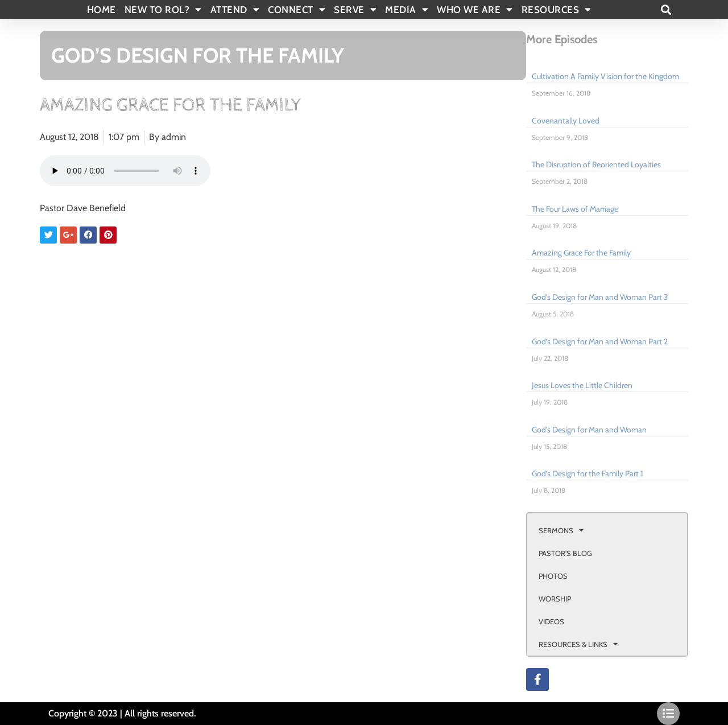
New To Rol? (163, 10)
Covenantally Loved (566, 121)
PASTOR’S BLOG (565, 553)
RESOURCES (557, 10)
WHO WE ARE (475, 10)
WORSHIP (555, 599)
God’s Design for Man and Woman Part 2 (600, 341)
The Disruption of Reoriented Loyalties (596, 164)
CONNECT (297, 10)
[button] (666, 9)
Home (102, 10)
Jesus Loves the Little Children (582, 385)
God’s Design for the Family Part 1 (588, 473)
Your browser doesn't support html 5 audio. (125, 171)
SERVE (355, 10)
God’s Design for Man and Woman (589, 430)
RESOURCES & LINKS (578, 644)
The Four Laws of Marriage (575, 209)
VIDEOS (551, 621)
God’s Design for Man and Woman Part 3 (600, 297)
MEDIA (407, 10)
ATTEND (235, 10)
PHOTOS (553, 576)
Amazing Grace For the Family (581, 253)
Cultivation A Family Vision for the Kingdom (605, 76)
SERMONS (561, 530)
